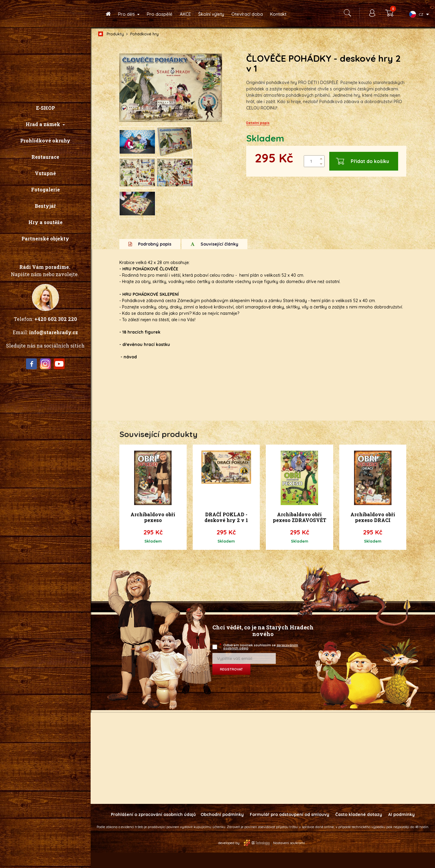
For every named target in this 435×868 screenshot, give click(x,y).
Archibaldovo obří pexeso (153, 533)
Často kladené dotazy (359, 830)
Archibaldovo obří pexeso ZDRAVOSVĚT (300, 533)
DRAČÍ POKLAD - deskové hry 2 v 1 (226, 533)
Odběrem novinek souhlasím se (259, 662)
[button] (45, 124)
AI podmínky (401, 830)
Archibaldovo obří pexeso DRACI (373, 533)
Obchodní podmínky (222, 830)
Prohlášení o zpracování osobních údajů (153, 830)
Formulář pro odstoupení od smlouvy (290, 830)
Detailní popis (258, 123)
